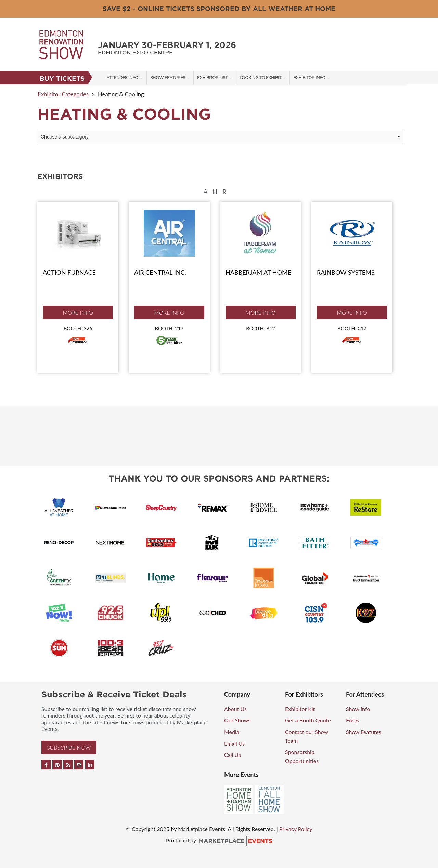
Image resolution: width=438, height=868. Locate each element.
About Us (235, 709)
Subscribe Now (69, 747)
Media (232, 732)
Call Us (233, 755)
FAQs (352, 720)
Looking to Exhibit (260, 77)
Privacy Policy (296, 829)
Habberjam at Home (258, 272)
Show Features (168, 77)
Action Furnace (69, 272)
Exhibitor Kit (300, 709)
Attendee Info (122, 77)
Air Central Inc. (160, 272)
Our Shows (237, 720)
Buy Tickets (62, 78)
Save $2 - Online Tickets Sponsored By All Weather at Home (219, 9)
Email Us (234, 743)
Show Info (358, 709)
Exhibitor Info (309, 77)
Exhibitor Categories (63, 94)
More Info (78, 312)
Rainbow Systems (346, 272)
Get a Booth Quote (308, 720)
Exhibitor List (212, 77)
